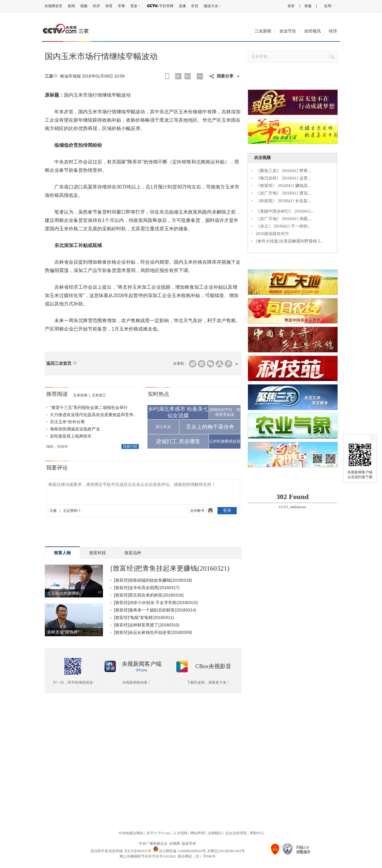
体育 (109, 6)
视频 (84, 6)
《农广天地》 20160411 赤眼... (283, 219)
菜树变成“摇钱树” (63, 632)
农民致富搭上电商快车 (71, 436)
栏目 (195, 6)
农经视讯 (312, 31)
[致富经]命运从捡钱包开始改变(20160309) (153, 632)
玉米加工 (99, 395)
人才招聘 (180, 833)
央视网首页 (53, 6)
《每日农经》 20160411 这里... (283, 178)
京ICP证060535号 (138, 851)
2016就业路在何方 (272, 234)
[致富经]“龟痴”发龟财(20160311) (144, 617)
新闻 (71, 6)
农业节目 (288, 31)
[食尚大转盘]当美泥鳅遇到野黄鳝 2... (289, 241)
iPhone (142, 670)
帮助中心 (257, 833)
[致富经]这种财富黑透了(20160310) (147, 625)
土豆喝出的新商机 (64, 593)
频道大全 (211, 6)
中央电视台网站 (131, 833)
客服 (308, 6)
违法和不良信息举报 (107, 851)
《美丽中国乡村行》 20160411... (285, 211)
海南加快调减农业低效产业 (75, 429)
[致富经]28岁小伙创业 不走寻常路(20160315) (156, 603)
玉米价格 (80, 395)
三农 (49, 76)
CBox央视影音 (213, 666)
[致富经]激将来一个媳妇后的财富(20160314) (155, 610)
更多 (134, 6)
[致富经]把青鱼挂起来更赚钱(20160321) (170, 568)
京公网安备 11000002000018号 (180, 851)
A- (178, 76)
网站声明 (198, 833)
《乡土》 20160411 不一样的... (283, 226)
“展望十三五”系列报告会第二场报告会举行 (89, 407)
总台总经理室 (236, 833)
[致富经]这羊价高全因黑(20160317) (147, 588)
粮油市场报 (70, 76)
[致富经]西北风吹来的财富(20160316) (149, 595)
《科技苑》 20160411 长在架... (283, 201)
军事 (121, 6)
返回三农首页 (59, 363)
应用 (328, 6)
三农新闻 (263, 31)
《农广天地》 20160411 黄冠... (283, 193)
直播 (182, 6)
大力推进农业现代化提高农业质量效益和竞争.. (93, 415)
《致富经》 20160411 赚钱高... (283, 186)
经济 (96, 6)
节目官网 (166, 6)
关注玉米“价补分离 (67, 422)
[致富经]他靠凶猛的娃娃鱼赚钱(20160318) (153, 580)
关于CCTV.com (158, 833)
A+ (188, 76)
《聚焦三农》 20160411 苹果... (283, 171)
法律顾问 (215, 833)
